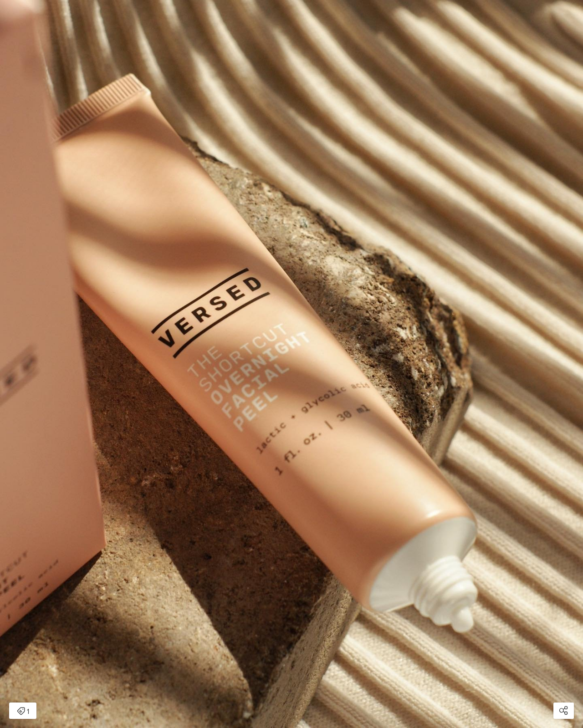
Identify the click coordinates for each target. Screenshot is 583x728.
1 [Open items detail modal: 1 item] (23, 712)
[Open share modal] (564, 711)
